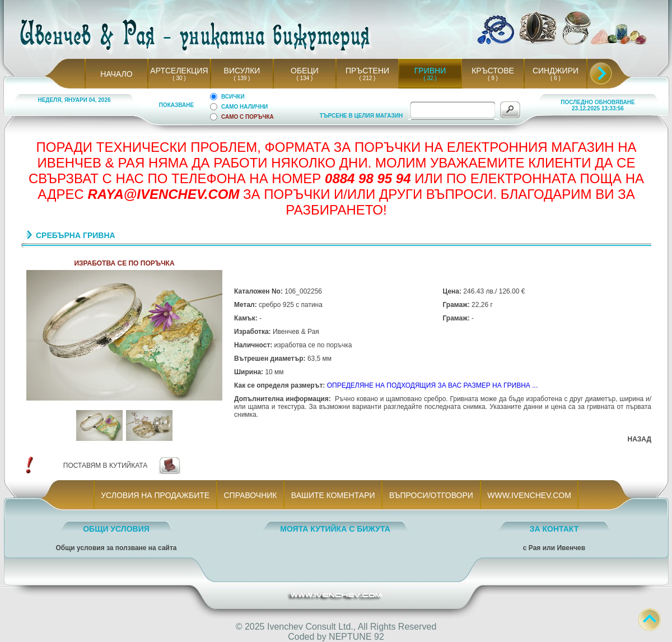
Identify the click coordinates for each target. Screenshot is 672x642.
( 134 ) (305, 78)
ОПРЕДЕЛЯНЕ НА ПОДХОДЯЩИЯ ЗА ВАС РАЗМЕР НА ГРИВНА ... (433, 385)
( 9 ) (493, 78)
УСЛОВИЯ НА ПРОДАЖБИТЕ (155, 495)
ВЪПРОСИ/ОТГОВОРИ (431, 495)
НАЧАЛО (116, 74)
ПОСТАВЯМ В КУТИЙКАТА (105, 466)
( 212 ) (367, 78)
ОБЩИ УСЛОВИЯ (116, 529)
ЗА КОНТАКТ (554, 529)
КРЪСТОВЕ (493, 71)
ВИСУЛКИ (242, 71)
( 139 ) (242, 78)
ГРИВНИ (430, 71)
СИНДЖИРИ (556, 71)
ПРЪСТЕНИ (367, 71)
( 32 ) (430, 78)
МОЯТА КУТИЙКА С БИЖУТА (335, 529)
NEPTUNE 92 (356, 637)
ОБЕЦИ (305, 71)
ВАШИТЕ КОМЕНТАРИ (333, 495)
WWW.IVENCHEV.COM (529, 495)
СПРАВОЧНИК (250, 495)
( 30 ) (179, 78)
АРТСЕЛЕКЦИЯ (179, 71)
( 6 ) (556, 78)
